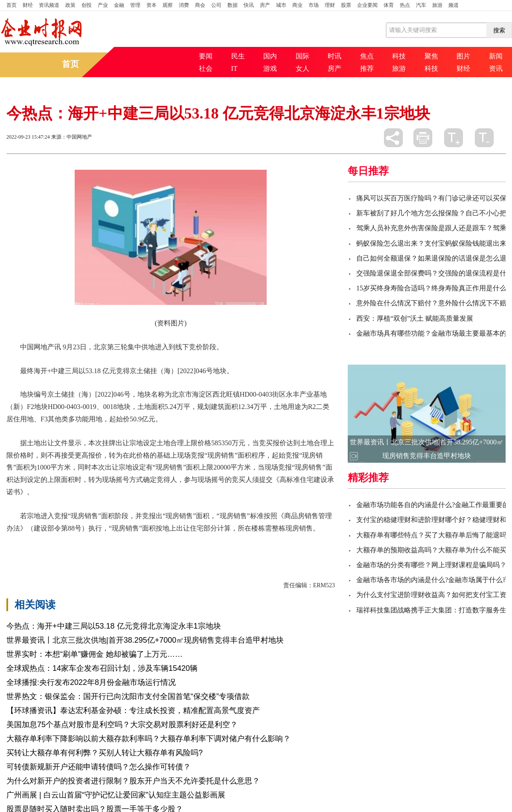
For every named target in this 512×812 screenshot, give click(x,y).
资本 (151, 5)
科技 (399, 56)
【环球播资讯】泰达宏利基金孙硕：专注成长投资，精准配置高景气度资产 (133, 710)
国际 (303, 56)
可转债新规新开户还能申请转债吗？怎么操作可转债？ (99, 767)
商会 (200, 5)
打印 (423, 138)
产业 (103, 5)
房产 (265, 5)
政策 (70, 5)
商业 (297, 5)
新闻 (496, 56)
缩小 (484, 138)
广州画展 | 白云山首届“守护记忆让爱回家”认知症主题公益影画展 (116, 795)
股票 (346, 5)
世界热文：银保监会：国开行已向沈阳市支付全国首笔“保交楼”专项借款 (128, 696)
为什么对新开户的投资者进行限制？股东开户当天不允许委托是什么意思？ (133, 781)
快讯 (249, 5)
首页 (12, 5)
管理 (135, 5)
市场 (314, 5)
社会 (206, 68)
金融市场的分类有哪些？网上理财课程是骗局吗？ (431, 565)
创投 (87, 5)
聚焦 (431, 56)
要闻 (206, 56)
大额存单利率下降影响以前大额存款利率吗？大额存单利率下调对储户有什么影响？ (148, 739)
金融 (119, 5)
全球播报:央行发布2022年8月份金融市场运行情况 (91, 682)
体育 (389, 5)
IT (234, 68)
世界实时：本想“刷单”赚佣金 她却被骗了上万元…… (95, 654)
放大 (454, 138)
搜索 (499, 30)
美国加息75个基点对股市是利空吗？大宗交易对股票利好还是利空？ (122, 725)
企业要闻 (367, 5)
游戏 (270, 68)
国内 (270, 56)
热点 (405, 5)
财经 (28, 5)
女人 (303, 68)
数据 (233, 5)
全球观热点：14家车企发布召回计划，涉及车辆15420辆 (102, 668)
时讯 (335, 56)
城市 (281, 5)
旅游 (437, 5)
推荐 (367, 68)
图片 (463, 56)
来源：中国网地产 (72, 137)
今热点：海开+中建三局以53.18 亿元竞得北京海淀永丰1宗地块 (114, 626)
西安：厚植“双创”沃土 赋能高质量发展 (415, 318)
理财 (330, 5)
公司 (216, 5)
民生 (238, 56)
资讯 (496, 68)
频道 (454, 5)
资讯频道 (49, 5)
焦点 (367, 56)
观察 (168, 5)
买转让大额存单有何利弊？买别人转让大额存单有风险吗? (105, 753)
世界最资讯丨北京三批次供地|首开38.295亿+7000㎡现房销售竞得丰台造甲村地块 (145, 640)
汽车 (421, 5)
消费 (184, 5)
